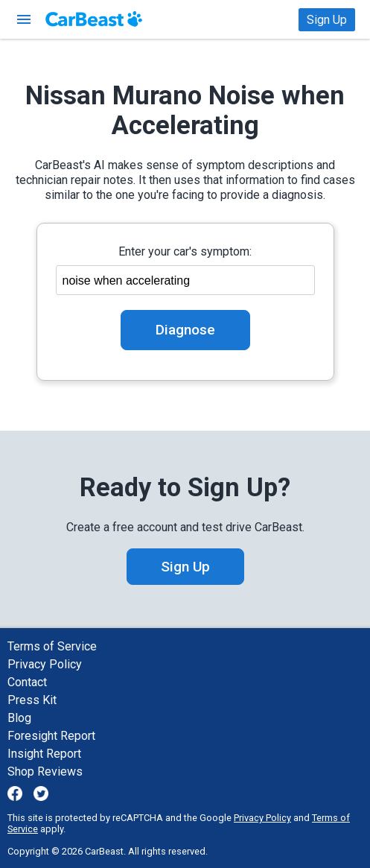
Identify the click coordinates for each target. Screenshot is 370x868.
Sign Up (327, 20)
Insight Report (44, 754)
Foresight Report (51, 736)
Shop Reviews (45, 772)
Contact (27, 682)
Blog (19, 718)
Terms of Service (52, 646)
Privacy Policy (45, 664)
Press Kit (32, 700)
